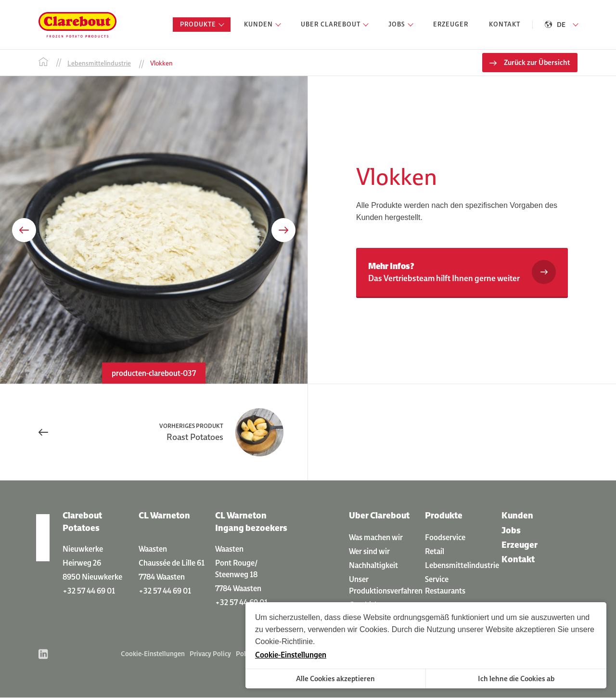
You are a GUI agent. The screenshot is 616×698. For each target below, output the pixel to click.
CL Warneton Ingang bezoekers (251, 522)
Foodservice (445, 537)
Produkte (444, 516)
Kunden (517, 516)
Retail (435, 551)
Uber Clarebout (379, 516)
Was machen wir (376, 537)
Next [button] (283, 231)
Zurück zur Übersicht (537, 63)
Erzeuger (520, 545)
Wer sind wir (369, 551)
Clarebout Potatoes (82, 522)
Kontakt (518, 560)
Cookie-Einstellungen (153, 654)
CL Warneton (164, 516)
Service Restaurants (445, 585)
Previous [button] (24, 231)
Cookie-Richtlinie (284, 641)
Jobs (511, 530)
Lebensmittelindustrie (462, 565)
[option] (154, 230)
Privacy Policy (210, 654)
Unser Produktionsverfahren (386, 585)
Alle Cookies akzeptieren (335, 679)
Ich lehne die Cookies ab (516, 679)
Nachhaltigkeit (373, 565)
